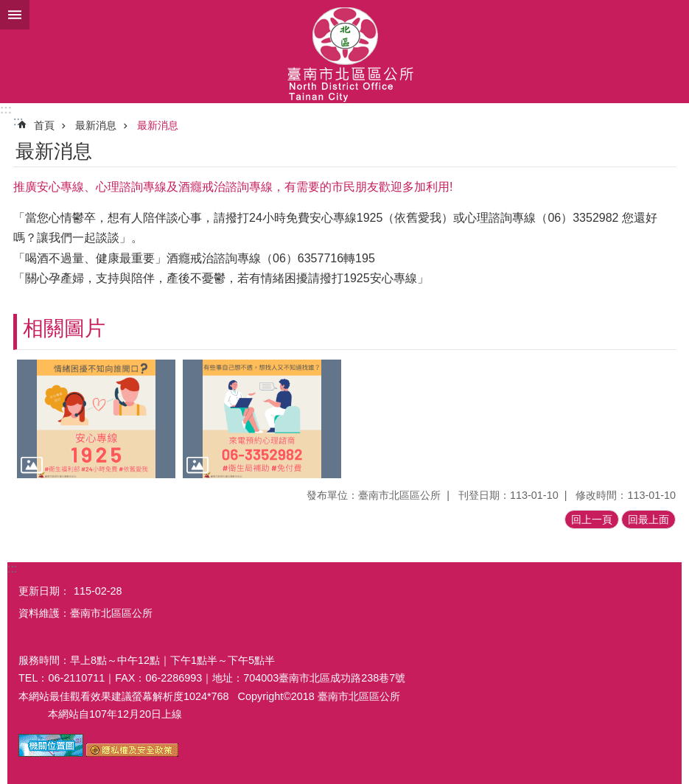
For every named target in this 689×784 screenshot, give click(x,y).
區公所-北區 (344, 52)
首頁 (44, 125)
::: (6, 109)
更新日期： (44, 591)
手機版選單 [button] (15, 15)
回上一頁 (592, 519)
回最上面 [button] (648, 519)
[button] (96, 419)
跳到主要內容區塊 (8, 8)
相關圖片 (64, 328)
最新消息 (96, 125)
